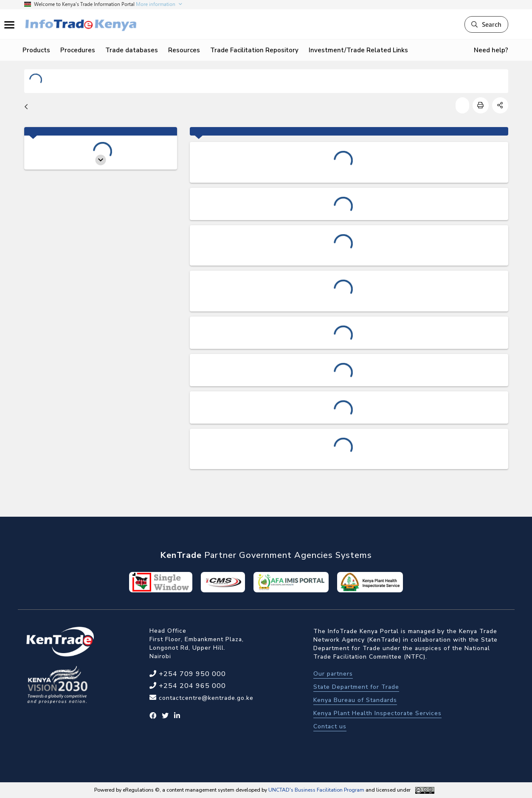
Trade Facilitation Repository (254, 50)
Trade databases (132, 50)
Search (486, 24)
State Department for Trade (356, 687)
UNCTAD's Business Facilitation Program (316, 790)
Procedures (78, 50)
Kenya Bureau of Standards (355, 700)
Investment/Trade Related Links (358, 50)
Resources (184, 50)
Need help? (491, 50)
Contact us (330, 726)
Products (36, 50)
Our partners (333, 674)
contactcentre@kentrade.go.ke (205, 698)
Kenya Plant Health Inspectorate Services (377, 713)
